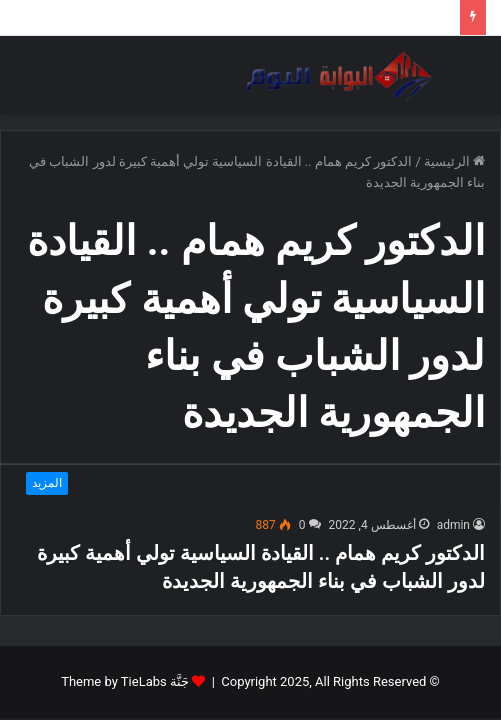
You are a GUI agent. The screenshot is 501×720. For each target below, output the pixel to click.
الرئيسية (454, 161)
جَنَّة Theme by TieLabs (125, 681)
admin (453, 525)
